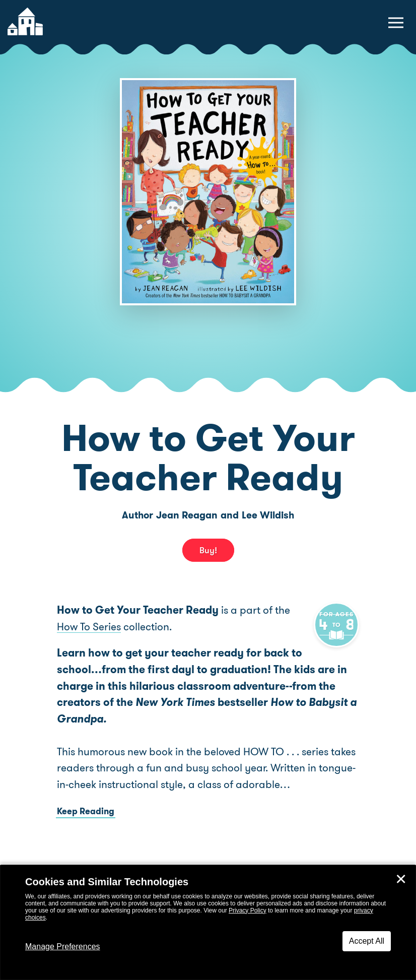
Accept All (367, 941)
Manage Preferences (63, 946)
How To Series (89, 627)
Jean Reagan (187, 515)
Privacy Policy (248, 910)
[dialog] (208, 923)
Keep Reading (86, 811)
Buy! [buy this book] (208, 550)
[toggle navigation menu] (396, 23)
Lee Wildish (268, 515)
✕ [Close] (401, 879)
